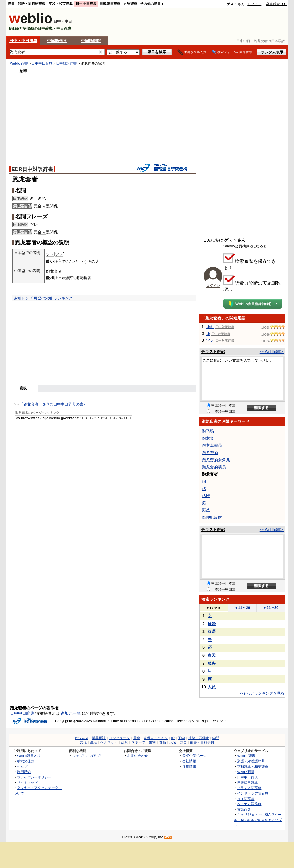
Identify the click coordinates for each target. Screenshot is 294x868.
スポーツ (138, 742)
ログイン (254, 4)
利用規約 (24, 772)
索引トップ (23, 298)
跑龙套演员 (212, 445)
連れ (42, 198)
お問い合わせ (138, 756)
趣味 (125, 742)
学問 (216, 738)
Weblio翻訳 (246, 772)
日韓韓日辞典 (110, 4)
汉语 (212, 631)
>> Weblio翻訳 (272, 352)
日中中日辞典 (86, 4)
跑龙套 (208, 438)
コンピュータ (119, 738)
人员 (212, 687)
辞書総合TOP (277, 4)
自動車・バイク (156, 738)
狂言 (58, 261)
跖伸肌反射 (212, 517)
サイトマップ (27, 783)
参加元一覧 (71, 713)
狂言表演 (62, 278)
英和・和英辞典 (61, 4)
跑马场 (208, 431)
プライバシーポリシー (34, 777)
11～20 (242, 608)
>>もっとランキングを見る (262, 693)
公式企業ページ (194, 756)
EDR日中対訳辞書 (32, 169)
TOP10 (214, 608)
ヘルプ (22, 767)
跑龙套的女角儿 (216, 460)
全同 (42, 206)
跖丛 (206, 510)
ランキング (63, 298)
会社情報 (189, 761)
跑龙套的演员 (214, 467)
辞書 (11, 4)
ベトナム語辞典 (249, 804)
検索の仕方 (26, 761)
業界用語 (99, 738)
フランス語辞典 (249, 788)
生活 (94, 742)
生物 (152, 742)
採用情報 (189, 767)
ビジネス (82, 738)
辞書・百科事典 (202, 742)
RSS (168, 837)
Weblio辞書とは (29, 756)
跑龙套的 (210, 453)
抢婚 (212, 624)
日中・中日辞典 (23, 41)
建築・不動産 (199, 738)
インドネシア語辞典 (253, 793)
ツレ (34, 224)
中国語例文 (57, 41)
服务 (212, 663)
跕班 (206, 496)
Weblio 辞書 (19, 63)
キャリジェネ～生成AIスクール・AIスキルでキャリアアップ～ (258, 820)
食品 (163, 742)
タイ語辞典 (246, 799)
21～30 (271, 608)
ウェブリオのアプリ (88, 756)
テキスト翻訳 (213, 352)
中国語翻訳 (91, 41)
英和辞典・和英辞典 (253, 767)
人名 (173, 742)
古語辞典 (130, 4)
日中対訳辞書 (66, 63)
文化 (83, 742)
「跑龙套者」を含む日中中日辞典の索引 (53, 404)
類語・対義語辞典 (32, 4)
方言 (183, 742)
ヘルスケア (109, 742)
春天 (212, 655)
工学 (181, 738)
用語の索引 (43, 298)
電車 (137, 738)
